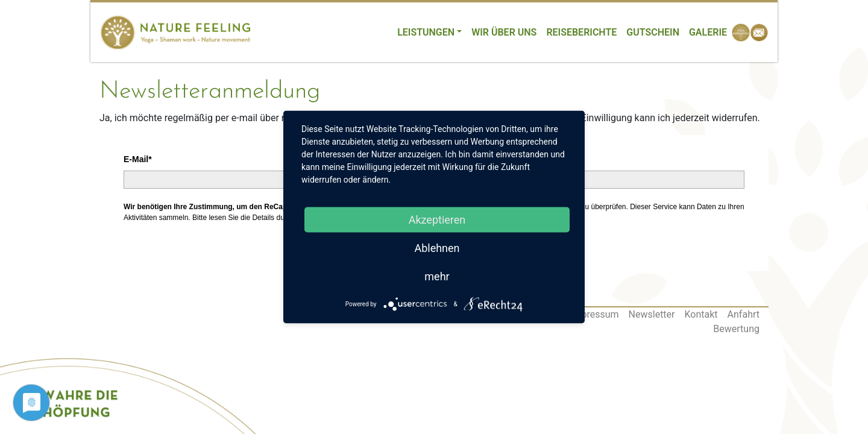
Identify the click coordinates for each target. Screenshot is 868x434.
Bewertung (736, 329)
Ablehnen (437, 248)
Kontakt (701, 314)
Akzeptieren (437, 220)
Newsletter (652, 314)
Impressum (595, 314)
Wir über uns (504, 32)
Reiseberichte (581, 32)
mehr (437, 276)
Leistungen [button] (426, 32)
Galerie (708, 32)
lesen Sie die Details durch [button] (251, 218)
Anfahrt (744, 314)
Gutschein (653, 32)
